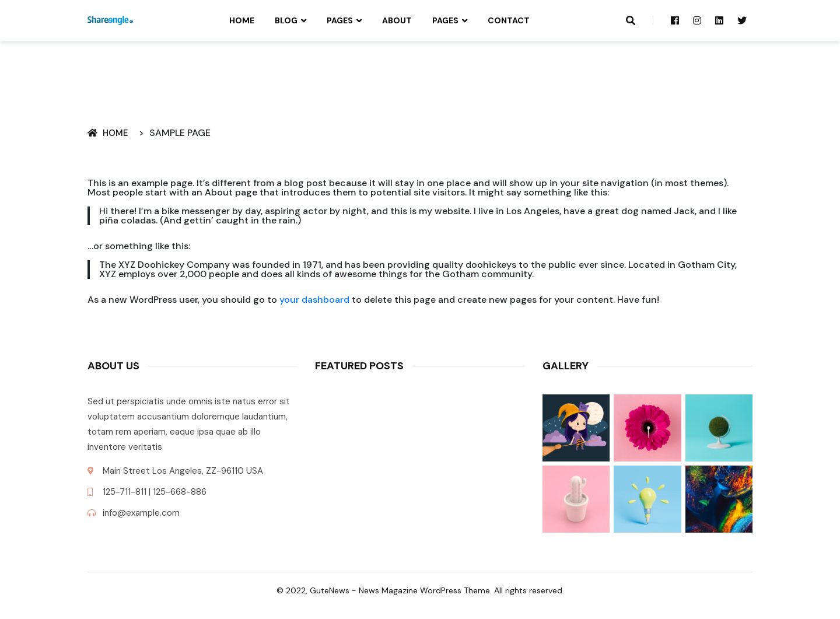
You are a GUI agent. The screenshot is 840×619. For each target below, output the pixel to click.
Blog (286, 20)
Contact (509, 20)
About (397, 20)
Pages (340, 20)
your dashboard (314, 300)
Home (242, 20)
